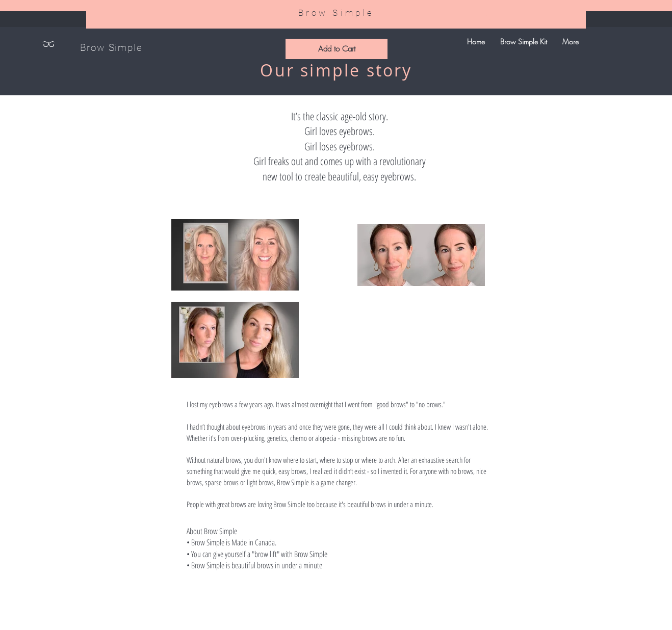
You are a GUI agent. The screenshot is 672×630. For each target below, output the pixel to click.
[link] (489, 17)
